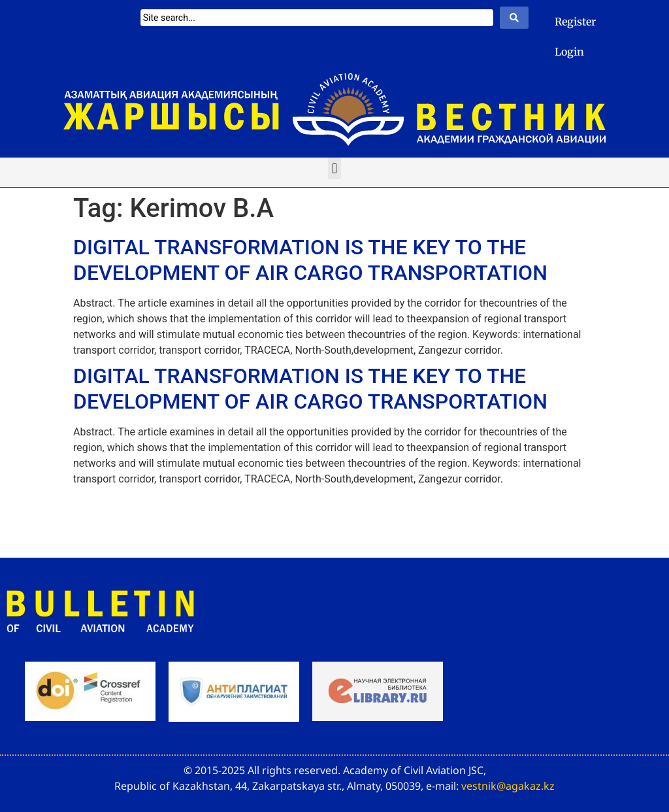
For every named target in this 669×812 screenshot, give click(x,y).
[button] (334, 168)
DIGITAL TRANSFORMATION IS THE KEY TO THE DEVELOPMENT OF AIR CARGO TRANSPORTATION (310, 260)
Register (575, 22)
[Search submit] (514, 18)
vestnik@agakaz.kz (508, 786)
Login (569, 52)
